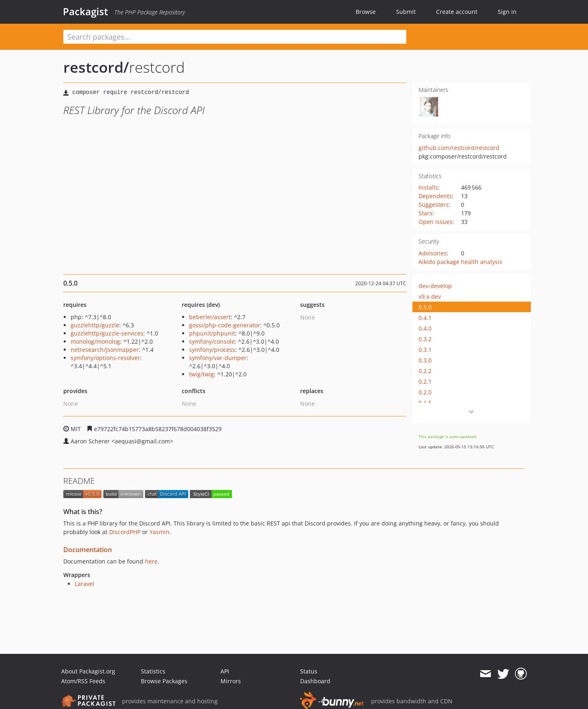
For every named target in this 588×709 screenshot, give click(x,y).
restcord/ (96, 67)
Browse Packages (164, 681)
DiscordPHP (125, 532)
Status (309, 671)
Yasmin (159, 532)
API (225, 671)
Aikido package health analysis (460, 262)
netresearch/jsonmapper (105, 350)
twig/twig (202, 374)
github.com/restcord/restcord (459, 148)
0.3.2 (425, 339)
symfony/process (212, 350)
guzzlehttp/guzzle (95, 325)
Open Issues (435, 222)
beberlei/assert (210, 317)
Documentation (88, 550)
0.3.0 (425, 360)
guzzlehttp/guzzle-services (107, 333)
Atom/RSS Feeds (83, 681)
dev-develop (435, 286)
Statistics (153, 671)
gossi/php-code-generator (225, 325)
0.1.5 (425, 403)
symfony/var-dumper (218, 358)
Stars (425, 213)
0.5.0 (425, 307)
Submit (406, 12)
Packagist (86, 11)
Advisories (433, 253)
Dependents (435, 196)
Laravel (85, 584)
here (151, 561)
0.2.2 (425, 371)
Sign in (507, 12)
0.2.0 (425, 392)
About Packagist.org (88, 671)
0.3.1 (425, 350)
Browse (366, 12)
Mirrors (231, 681)
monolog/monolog (95, 341)
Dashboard (315, 681)
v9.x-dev (430, 296)
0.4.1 (425, 318)
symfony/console (212, 341)
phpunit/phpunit (212, 333)
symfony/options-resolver (105, 358)
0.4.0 (425, 328)
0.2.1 (425, 381)
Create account (457, 12)
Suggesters (434, 205)
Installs (428, 187)
